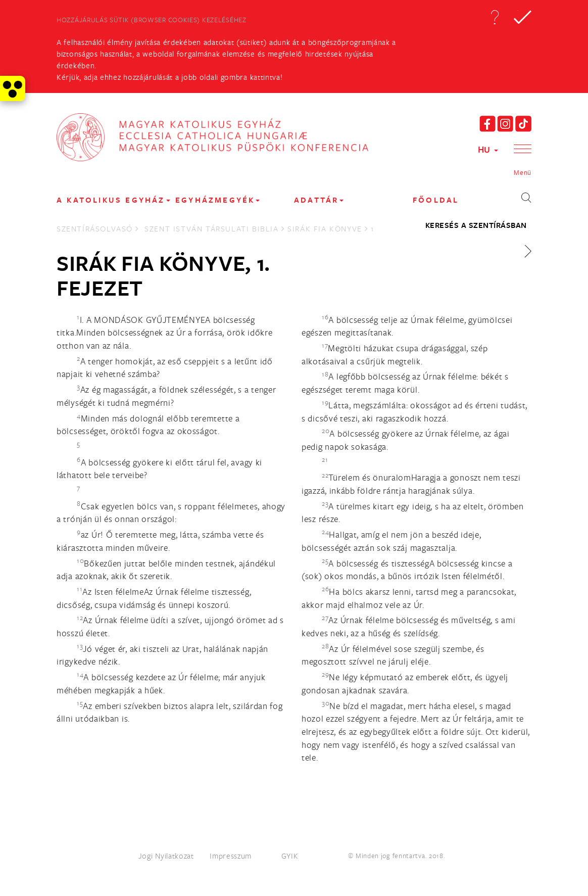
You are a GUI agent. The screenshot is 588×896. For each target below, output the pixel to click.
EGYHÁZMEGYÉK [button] (217, 200)
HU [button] (488, 149)
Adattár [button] (319, 200)
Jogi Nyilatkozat (166, 856)
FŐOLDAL (436, 200)
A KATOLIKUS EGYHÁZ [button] (113, 200)
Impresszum (231, 856)
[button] (495, 17)
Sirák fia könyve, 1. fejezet (163, 275)
